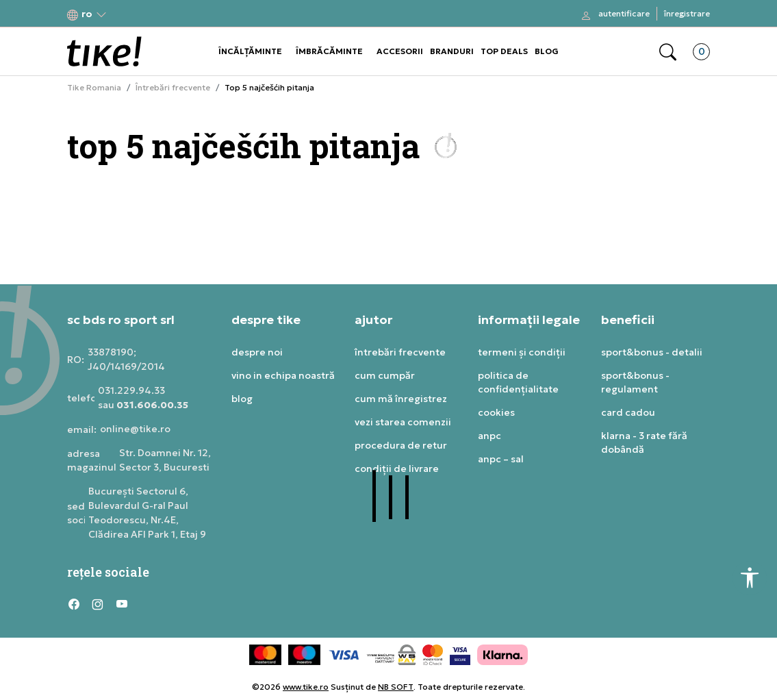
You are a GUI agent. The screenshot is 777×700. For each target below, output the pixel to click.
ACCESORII (400, 51)
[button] (87, 14)
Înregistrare (687, 13)
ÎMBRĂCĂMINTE (329, 51)
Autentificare (624, 13)
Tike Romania (94, 88)
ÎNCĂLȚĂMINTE (250, 51)
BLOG (547, 51)
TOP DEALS (504, 51)
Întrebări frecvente (173, 88)
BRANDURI (452, 51)
